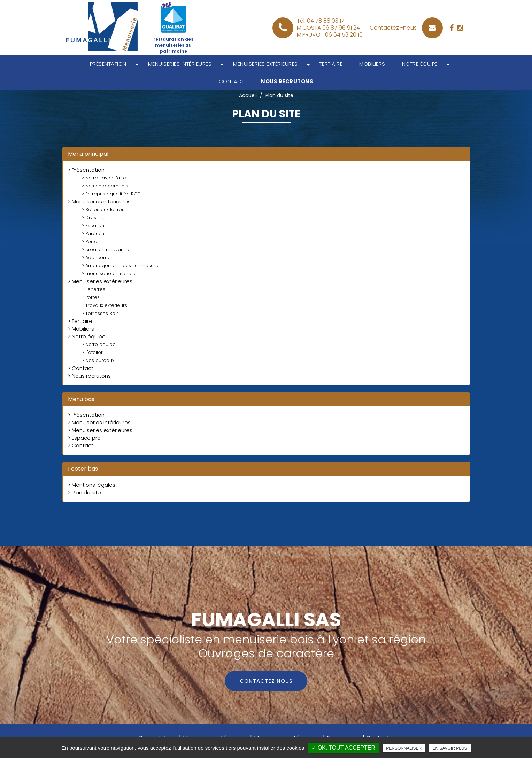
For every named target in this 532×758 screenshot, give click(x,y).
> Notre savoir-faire (104, 178)
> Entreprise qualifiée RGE (111, 194)
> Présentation (86, 170)
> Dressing (94, 218)
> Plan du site (84, 492)
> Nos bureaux (98, 360)
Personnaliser (404, 748)
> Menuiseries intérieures (99, 202)
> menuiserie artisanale (109, 274)
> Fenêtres (94, 289)
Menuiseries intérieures (180, 64)
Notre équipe (420, 64)
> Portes (91, 242)
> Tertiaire (80, 321)
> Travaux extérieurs (105, 305)
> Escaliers (94, 226)
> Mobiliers (81, 329)
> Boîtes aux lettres (103, 210)
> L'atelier (92, 352)
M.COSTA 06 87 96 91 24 (328, 28)
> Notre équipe (87, 336)
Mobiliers (372, 64)
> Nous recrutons (89, 376)
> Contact (81, 368)
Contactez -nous (393, 28)
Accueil (248, 95)
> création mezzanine (106, 250)
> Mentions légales (92, 485)
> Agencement (98, 258)
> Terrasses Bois (100, 313)
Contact (232, 81)
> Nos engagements (105, 186)
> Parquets (94, 234)
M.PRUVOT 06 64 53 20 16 (330, 35)
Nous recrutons (287, 81)
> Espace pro (84, 438)
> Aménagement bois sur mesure (120, 266)
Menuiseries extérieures (265, 64)
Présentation (108, 64)
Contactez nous (266, 681)
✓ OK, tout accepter (343, 748)
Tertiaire (331, 64)
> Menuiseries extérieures (100, 281)
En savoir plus (450, 748)
